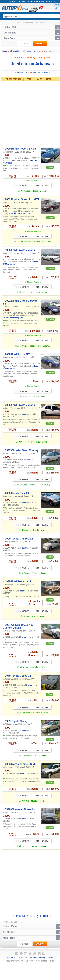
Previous (19, 918)
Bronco (41, 618)
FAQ (36, 960)
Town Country (44, 486)
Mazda (34, 803)
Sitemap (22, 960)
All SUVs (26, 618)
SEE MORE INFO (22, 186)
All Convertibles (26, 714)
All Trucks (24, 669)
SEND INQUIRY (43, 186)
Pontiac (37, 242)
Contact (50, 960)
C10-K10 (44, 669)
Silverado (44, 848)
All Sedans (23, 293)
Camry (43, 574)
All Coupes (25, 191)
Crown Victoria (42, 293)
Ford (32, 293)
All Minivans (22, 347)
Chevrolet (34, 669)
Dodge (32, 347)
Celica (45, 714)
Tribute (42, 803)
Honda (35, 191)
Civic (43, 531)
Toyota (35, 574)
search (40, 44)
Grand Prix (46, 242)
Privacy (42, 960)
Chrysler (33, 486)
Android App (12, 960)
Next (47, 918)
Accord (43, 191)
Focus (42, 397)
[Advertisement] (30, 883)
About (30, 960)
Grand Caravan (44, 347)
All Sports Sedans (24, 242)
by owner (26, 415)
